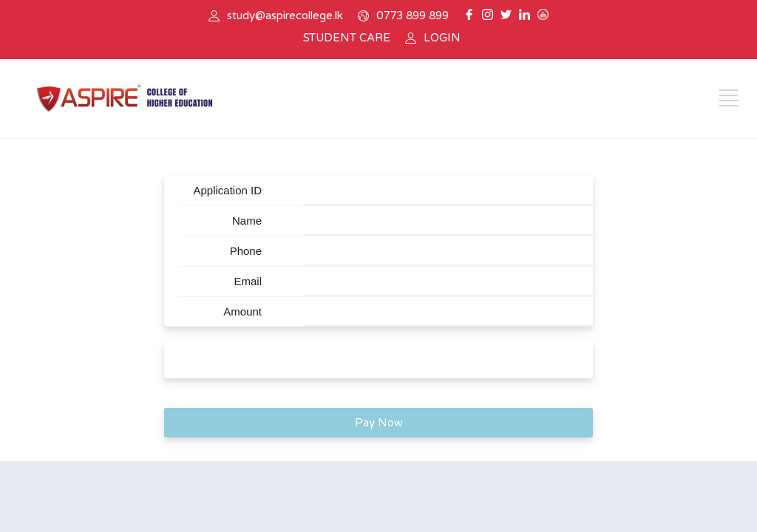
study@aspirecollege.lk (285, 16)
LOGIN (442, 38)
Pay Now (379, 423)
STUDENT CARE (347, 38)
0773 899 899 (413, 16)
